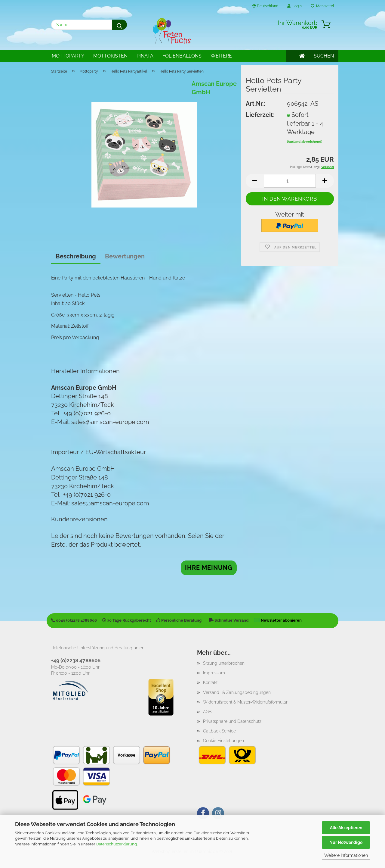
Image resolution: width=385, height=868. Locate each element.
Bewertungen (125, 256)
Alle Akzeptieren (346, 828)
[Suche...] (119, 25)
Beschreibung (76, 256)
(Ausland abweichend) (305, 142)
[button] (255, 181)
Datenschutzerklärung (117, 844)
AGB (207, 712)
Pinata (145, 56)
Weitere (221, 56)
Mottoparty (68, 56)
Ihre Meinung (209, 568)
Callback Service (219, 731)
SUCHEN (324, 56)
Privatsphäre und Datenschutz (232, 721)
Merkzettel (322, 6)
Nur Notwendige (346, 842)
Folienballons (182, 56)
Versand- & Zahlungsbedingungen (237, 692)
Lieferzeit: (260, 115)
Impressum (214, 673)
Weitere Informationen (346, 855)
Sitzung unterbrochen (224, 663)
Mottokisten (110, 56)
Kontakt (210, 682)
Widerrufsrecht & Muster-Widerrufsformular (245, 702)
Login (294, 6)
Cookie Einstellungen (223, 741)
